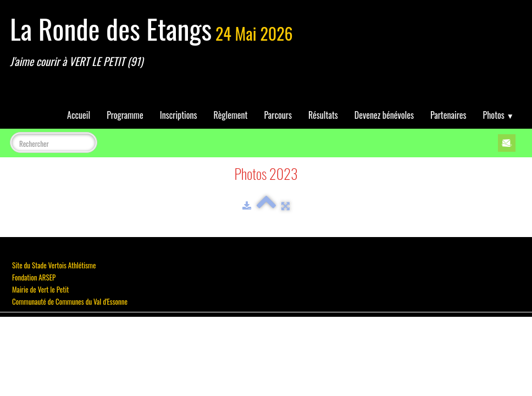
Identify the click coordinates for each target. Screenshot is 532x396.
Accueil (79, 115)
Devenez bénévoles (384, 115)
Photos (498, 115)
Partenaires (448, 115)
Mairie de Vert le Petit (40, 289)
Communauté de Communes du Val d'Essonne (70, 301)
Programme (125, 115)
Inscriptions (179, 115)
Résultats (323, 115)
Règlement (231, 115)
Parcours (278, 115)
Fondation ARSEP (34, 277)
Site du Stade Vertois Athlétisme (54, 265)
